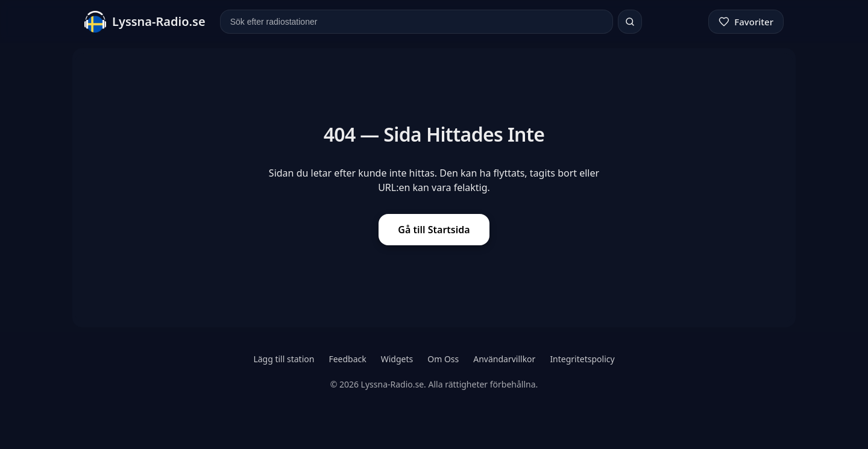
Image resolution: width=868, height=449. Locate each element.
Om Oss (443, 359)
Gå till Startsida (434, 230)
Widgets (397, 359)
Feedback (347, 359)
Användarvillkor (504, 359)
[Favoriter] (746, 22)
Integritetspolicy (582, 359)
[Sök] (630, 22)
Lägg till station (284, 359)
